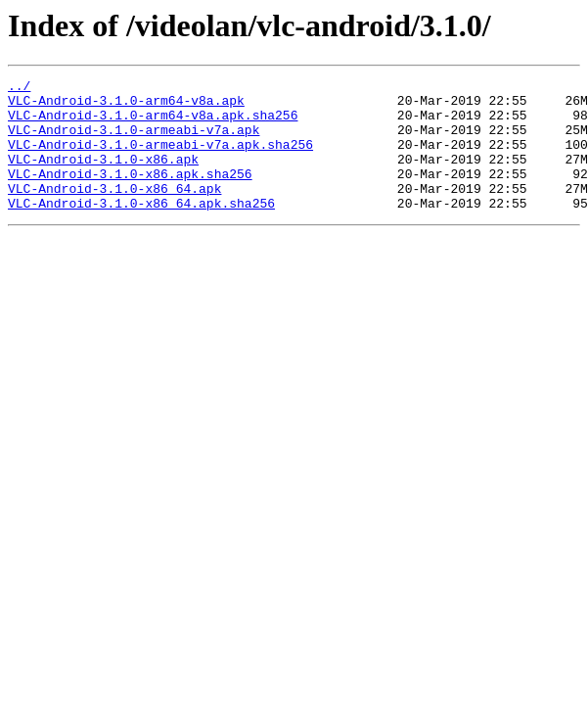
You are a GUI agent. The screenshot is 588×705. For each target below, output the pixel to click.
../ (19, 88)
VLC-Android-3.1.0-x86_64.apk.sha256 (141, 229)
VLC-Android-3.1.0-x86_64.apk (114, 211)
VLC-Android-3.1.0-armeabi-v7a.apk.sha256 (160, 159)
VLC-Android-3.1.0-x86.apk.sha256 (130, 194)
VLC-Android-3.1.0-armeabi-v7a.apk (134, 141)
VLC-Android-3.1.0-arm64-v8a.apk (126, 106)
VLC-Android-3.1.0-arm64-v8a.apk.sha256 (153, 123)
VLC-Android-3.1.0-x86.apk (103, 176)
